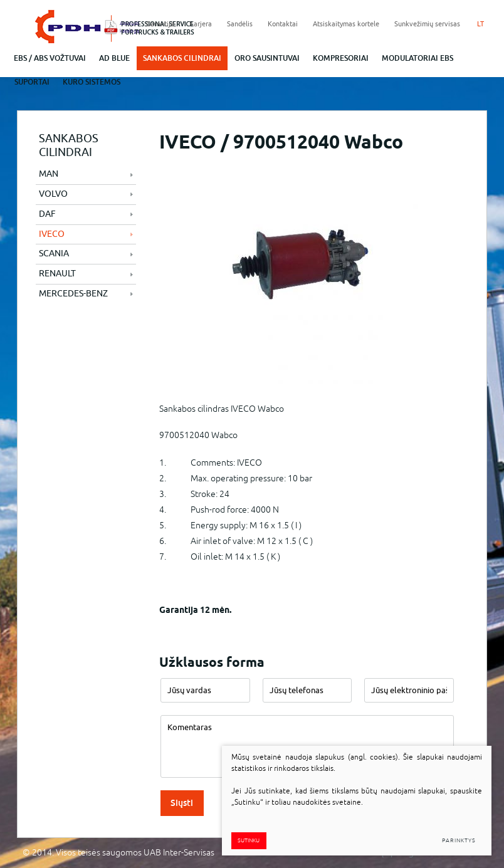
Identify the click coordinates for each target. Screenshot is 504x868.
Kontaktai (283, 24)
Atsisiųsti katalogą (126, 27)
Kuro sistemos (92, 82)
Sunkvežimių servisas (427, 24)
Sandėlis (240, 24)
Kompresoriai (341, 58)
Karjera (201, 24)
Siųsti (182, 803)
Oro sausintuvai (267, 58)
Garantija (160, 24)
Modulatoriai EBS (417, 58)
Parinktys (459, 840)
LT (480, 24)
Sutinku (249, 840)
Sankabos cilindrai (182, 58)
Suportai (32, 82)
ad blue (114, 58)
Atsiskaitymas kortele (346, 24)
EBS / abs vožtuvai (50, 58)
